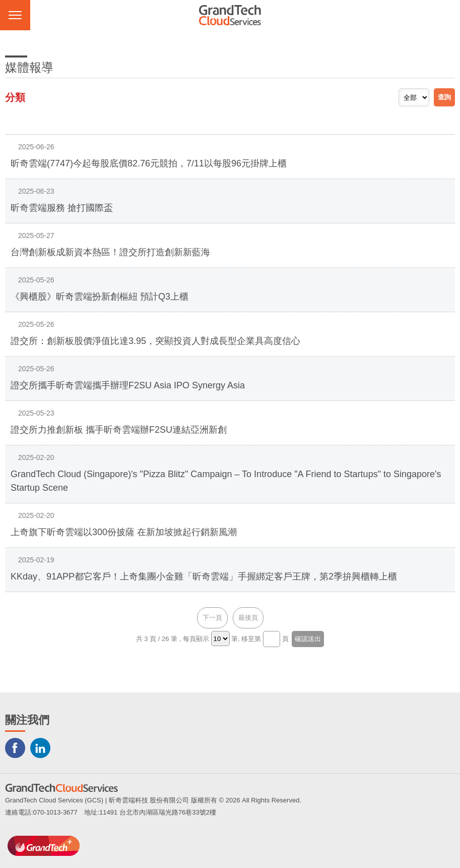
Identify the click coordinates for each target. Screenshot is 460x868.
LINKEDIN (40, 748)
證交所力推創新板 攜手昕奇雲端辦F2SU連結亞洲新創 (119, 430)
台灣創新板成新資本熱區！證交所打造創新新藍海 (110, 252)
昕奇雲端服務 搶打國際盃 (62, 208)
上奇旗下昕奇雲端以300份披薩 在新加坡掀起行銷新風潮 (124, 532)
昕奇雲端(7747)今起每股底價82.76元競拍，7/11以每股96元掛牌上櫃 (149, 163)
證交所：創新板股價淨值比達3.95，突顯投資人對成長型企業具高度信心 (155, 341)
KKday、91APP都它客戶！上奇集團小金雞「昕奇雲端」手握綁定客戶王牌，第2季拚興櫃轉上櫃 (204, 576)
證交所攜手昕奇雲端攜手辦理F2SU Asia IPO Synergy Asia (128, 385)
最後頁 (248, 618)
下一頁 (212, 618)
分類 (15, 97)
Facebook (15, 748)
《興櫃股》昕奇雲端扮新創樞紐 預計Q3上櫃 (100, 297)
